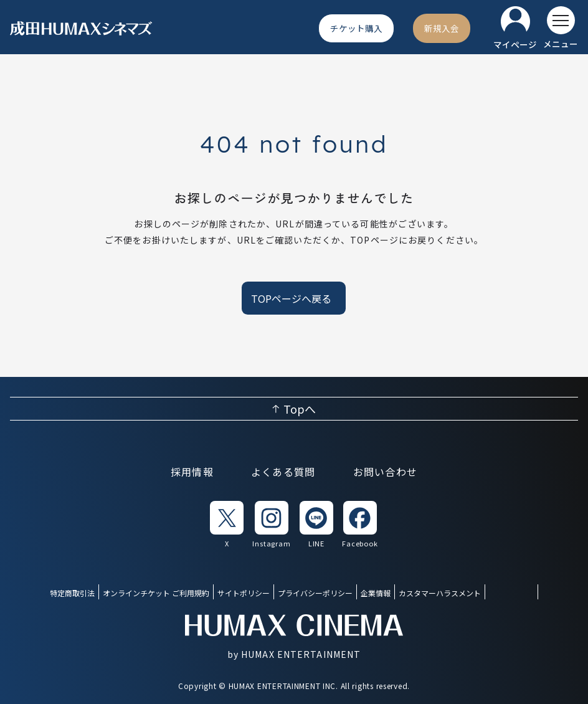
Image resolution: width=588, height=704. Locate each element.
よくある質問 (283, 472)
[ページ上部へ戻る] (294, 409)
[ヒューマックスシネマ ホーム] (82, 28)
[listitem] (227, 525)
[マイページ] (515, 28)
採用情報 (192, 472)
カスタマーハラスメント (440, 593)
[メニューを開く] (561, 28)
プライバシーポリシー (315, 593)
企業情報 (376, 593)
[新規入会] (442, 28)
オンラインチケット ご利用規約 (156, 593)
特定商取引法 (72, 593)
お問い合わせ (386, 472)
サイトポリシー (244, 593)
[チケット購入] (356, 28)
